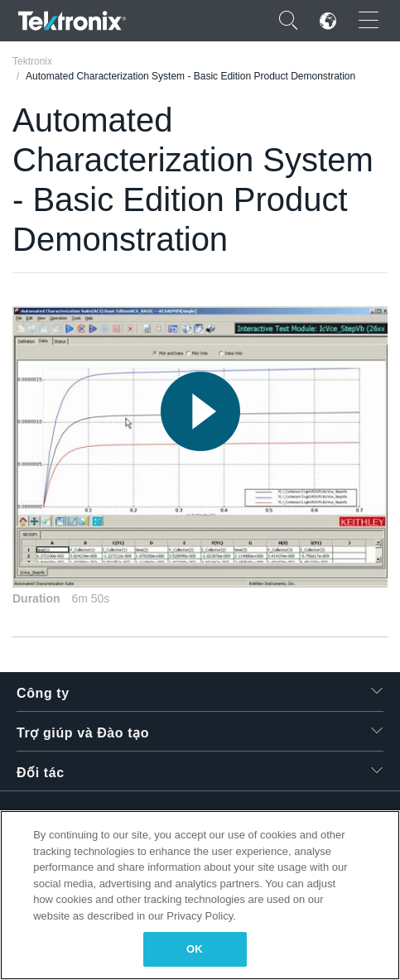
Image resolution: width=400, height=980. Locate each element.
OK (195, 949)
